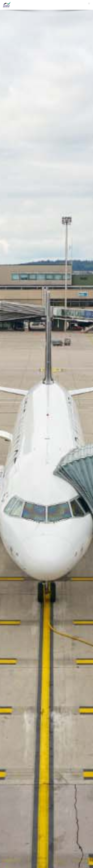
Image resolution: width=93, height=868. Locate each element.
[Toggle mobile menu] (89, 3)
